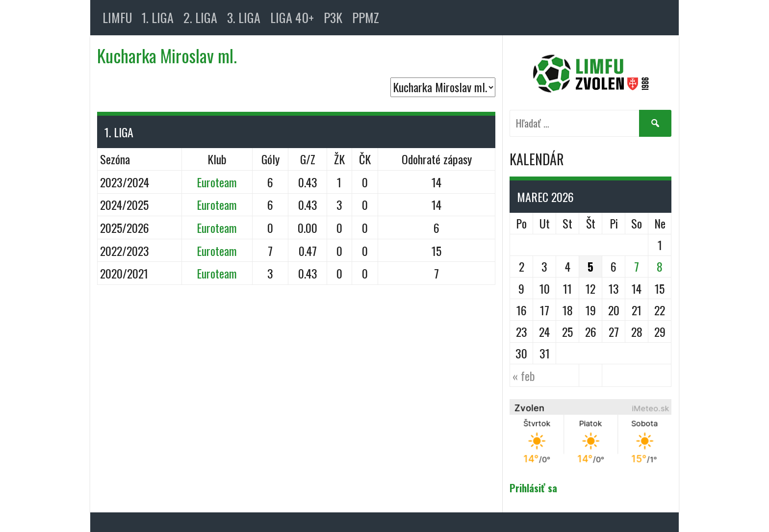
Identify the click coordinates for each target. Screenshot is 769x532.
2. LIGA (200, 17)
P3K (333, 17)
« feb (524, 376)
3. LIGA (244, 17)
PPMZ (366, 17)
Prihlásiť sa (533, 488)
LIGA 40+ (292, 17)
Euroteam (217, 182)
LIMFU (117, 17)
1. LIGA (158, 17)
